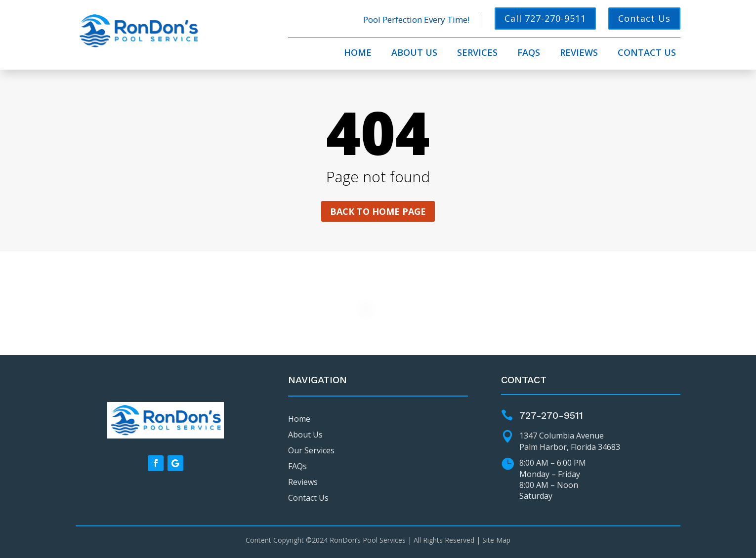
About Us (414, 54)
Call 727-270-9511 (545, 18)
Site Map (496, 540)
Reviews (579, 54)
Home (358, 54)
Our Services (311, 450)
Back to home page (378, 211)
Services (477, 54)
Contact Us (644, 18)
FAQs (529, 54)
